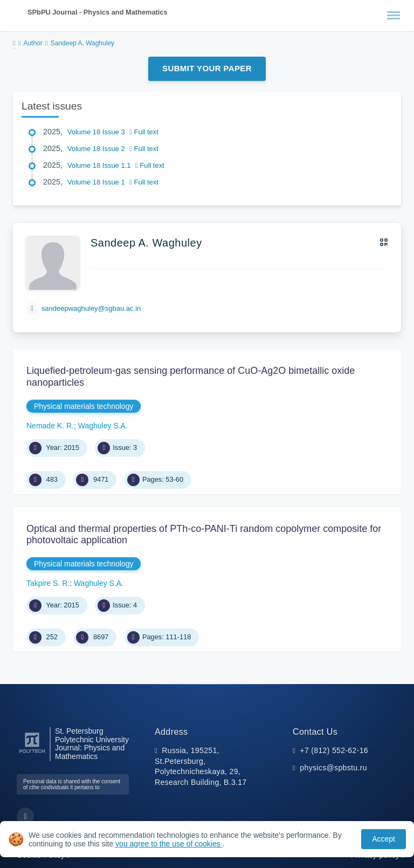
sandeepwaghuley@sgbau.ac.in (91, 308)
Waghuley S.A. (103, 426)
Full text (144, 132)
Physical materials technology (84, 406)
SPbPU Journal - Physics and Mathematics (98, 12)
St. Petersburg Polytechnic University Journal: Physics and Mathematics (92, 744)
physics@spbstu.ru (333, 768)
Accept (384, 839)
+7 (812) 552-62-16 (334, 750)
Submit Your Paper (207, 68)
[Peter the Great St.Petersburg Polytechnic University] (32, 753)
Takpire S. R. (48, 583)
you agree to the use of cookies (169, 844)
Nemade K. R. (50, 426)
